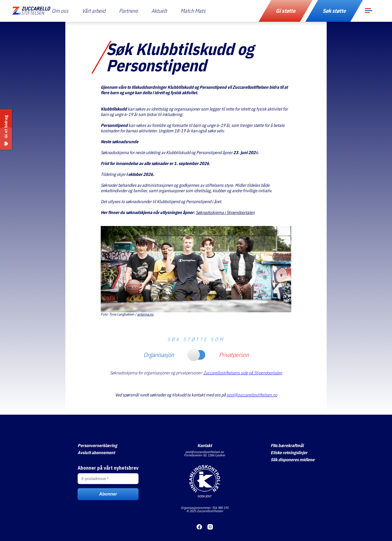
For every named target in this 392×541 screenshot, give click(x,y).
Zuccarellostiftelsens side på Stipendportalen (243, 373)
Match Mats (193, 11)
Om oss (60, 11)
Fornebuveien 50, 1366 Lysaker (205, 455)
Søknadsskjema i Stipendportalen (225, 212)
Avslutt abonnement (96, 453)
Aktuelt (159, 11)
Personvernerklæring (97, 445)
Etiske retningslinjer (289, 453)
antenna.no (145, 314)
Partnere (128, 11)
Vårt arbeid (94, 11)
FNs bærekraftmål (287, 445)
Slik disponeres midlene (293, 460)
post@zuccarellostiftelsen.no (252, 395)
